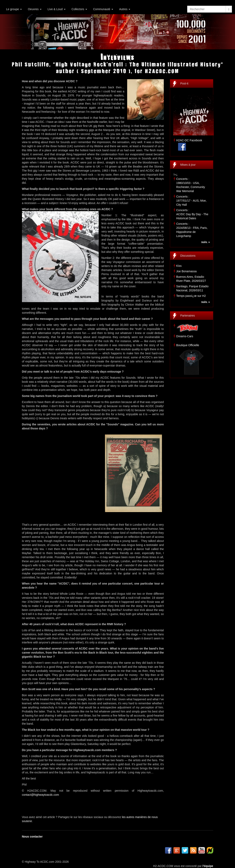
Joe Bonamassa (186, 271)
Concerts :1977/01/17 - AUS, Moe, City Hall (191, 201)
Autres (125, 9)
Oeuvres (35, 9)
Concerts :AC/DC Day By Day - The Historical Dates (192, 214)
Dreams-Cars (185, 336)
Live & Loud (57, 9)
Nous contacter (32, 837)
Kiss (179, 266)
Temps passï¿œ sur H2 (191, 296)
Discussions (188, 256)
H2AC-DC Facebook (189, 140)
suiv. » (206, 242)
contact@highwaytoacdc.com (40, 795)
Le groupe (14, 9)
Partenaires (188, 316)
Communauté (103, 9)
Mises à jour (188, 165)
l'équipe (208, 866)
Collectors (79, 9)
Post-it (184, 83)
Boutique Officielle (188, 345)
